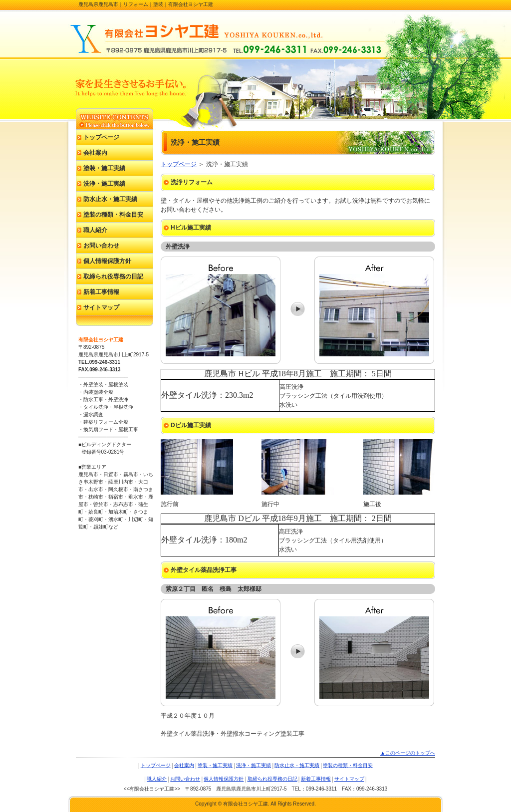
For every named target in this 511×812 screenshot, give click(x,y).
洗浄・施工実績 (104, 184)
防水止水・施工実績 (110, 199)
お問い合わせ (101, 246)
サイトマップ (101, 307)
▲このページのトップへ (408, 753)
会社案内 (95, 153)
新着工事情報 (101, 292)
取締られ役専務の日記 (113, 276)
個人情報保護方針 (107, 261)
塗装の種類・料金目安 (113, 215)
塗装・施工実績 (104, 168)
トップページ (179, 164)
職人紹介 (95, 230)
